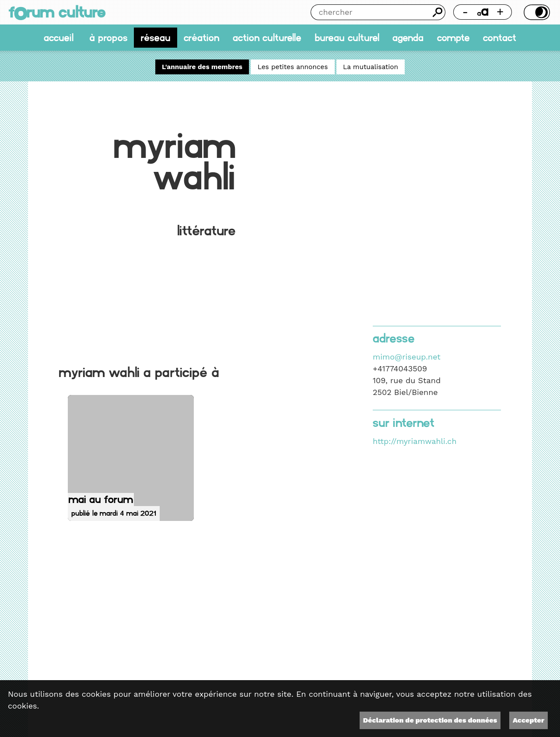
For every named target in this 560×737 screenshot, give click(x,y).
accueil (59, 38)
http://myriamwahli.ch (415, 441)
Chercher (437, 12)
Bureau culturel (347, 38)
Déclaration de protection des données (430, 720)
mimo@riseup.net (407, 357)
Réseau (156, 38)
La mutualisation (371, 67)
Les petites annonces (293, 67)
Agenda (408, 38)
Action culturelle (267, 38)
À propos (108, 38)
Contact (500, 38)
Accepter (528, 720)
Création (201, 38)
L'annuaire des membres (202, 67)
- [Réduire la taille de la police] (465, 12)
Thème (535, 12)
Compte (453, 38)
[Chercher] (370, 12)
